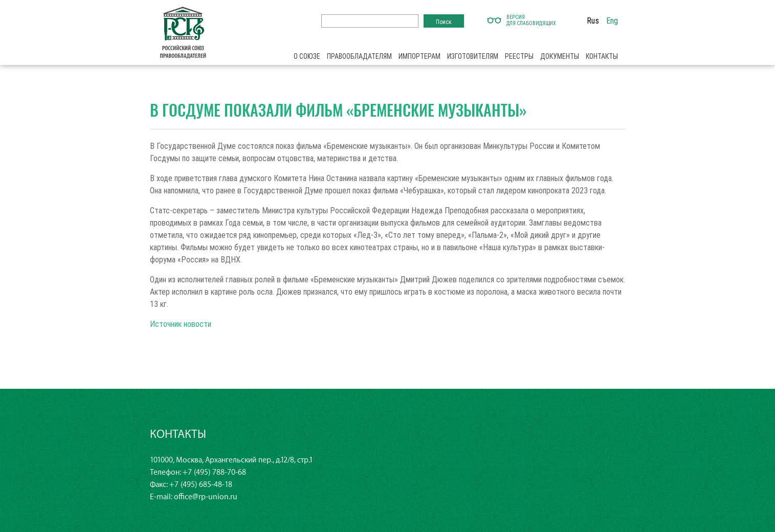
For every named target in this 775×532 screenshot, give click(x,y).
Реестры (519, 56)
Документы (560, 56)
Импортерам (419, 56)
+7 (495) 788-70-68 (214, 472)
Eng (612, 20)
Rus (593, 20)
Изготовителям (473, 56)
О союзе (307, 56)
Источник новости (181, 324)
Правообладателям (359, 56)
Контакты (602, 56)
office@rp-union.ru (206, 497)
